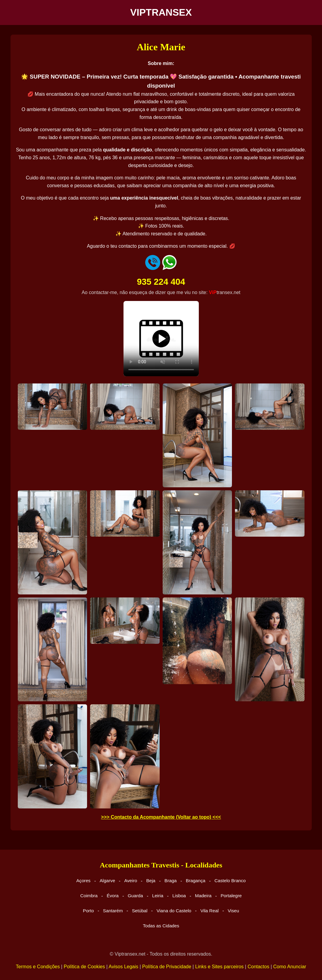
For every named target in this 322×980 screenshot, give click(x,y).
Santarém (113, 911)
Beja (151, 881)
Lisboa (179, 896)
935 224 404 (161, 282)
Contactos (258, 967)
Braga (171, 881)
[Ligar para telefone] (153, 268)
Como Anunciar (290, 967)
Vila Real (209, 911)
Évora (113, 896)
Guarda (135, 896)
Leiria (158, 896)
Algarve (108, 881)
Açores (83, 881)
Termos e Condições (38, 967)
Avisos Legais (123, 967)
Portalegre (231, 896)
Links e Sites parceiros (219, 967)
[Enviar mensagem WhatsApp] (169, 268)
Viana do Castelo (174, 911)
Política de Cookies (84, 967)
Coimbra (89, 896)
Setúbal (140, 911)
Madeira (203, 896)
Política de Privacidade (167, 967)
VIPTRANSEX (161, 12)
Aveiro (131, 881)
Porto (88, 911)
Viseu (233, 911)
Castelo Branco (230, 881)
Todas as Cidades (161, 926)
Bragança (196, 881)
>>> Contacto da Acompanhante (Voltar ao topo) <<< (161, 817)
